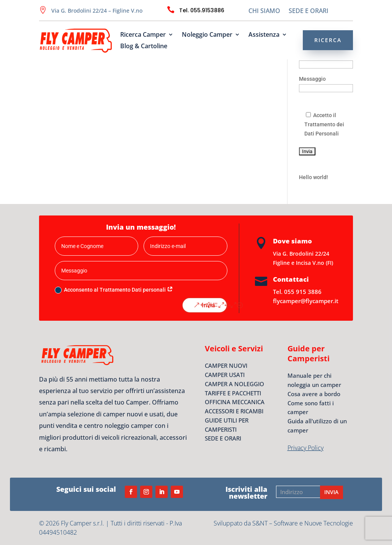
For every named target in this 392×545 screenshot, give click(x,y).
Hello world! (314, 177)
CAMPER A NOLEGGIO (234, 384)
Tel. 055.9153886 (202, 10)
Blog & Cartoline (144, 47)
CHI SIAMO (264, 11)
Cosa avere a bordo (314, 394)
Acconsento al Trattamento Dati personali (114, 290)
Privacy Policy (305, 448)
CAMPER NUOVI (226, 366)
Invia (208, 305)
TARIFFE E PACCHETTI (233, 393)
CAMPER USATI (225, 375)
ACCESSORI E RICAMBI (234, 411)
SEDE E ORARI (309, 11)
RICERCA (328, 40)
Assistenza (264, 35)
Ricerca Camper (143, 35)
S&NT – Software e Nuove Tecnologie (303, 523)
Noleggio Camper (207, 35)
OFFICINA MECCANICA (235, 402)
